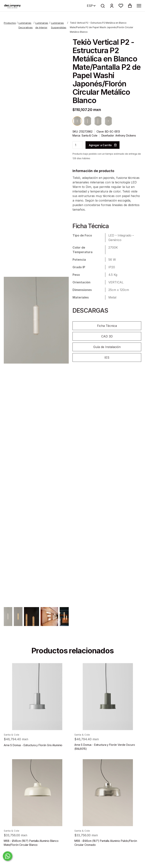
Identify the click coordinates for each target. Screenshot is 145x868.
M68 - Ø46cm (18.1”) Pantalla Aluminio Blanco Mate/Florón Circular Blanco (31, 849)
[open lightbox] (36, 320)
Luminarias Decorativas (26, 25)
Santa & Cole (89, 135)
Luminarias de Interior (42, 25)
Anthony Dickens (126, 135)
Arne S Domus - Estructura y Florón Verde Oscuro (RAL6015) (105, 753)
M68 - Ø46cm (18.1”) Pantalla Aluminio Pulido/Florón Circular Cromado (106, 849)
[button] (121, 6)
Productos (10, 23)
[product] (37, 703)
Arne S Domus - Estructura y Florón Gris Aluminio (33, 752)
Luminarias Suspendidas (59, 25)
